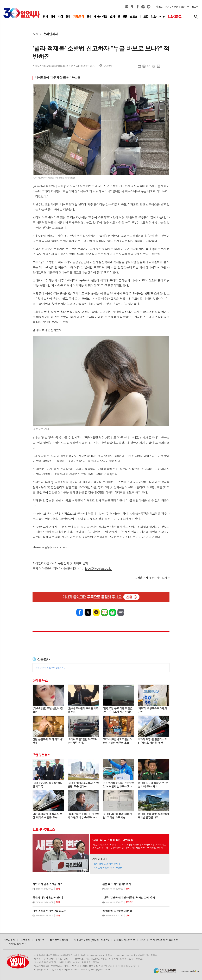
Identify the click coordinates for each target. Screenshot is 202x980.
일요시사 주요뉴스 (44, 830)
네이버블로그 (143, 7)
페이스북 (138, 7)
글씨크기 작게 (168, 66)
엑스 (88, 612)
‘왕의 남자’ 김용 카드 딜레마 (107, 864)
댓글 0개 (108, 66)
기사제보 (158, 7)
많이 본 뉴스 (40, 680)
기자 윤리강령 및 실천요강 (164, 940)
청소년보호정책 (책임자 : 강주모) (91, 940)
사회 (36, 34)
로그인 (195, 7)
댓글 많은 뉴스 (41, 755)
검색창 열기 (196, 17)
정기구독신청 (172, 7)
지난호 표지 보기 (18, 944)
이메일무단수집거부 (125, 940)
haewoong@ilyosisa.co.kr (50, 547)
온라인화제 (51, 34)
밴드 (121, 612)
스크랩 (158, 66)
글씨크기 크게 (163, 66)
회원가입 (185, 7)
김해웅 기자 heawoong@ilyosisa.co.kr (50, 66)
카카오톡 (96, 612)
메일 (149, 66)
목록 (144, 66)
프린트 (154, 66)
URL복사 (139, 66)
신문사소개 (9, 940)
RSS (143, 940)
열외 (149, 7)
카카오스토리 (132, 7)
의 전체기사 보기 (151, 578)
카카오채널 (127, 7)
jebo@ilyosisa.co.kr (98, 568)
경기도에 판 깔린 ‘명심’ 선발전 (108, 868)
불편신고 (40, 940)
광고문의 (25, 940)
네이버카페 (113, 612)
